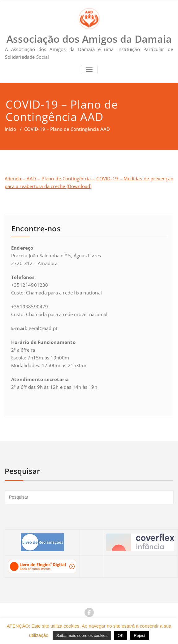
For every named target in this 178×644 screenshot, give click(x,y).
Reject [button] (139, 635)
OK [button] (121, 635)
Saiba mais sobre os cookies (82, 635)
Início (10, 129)
